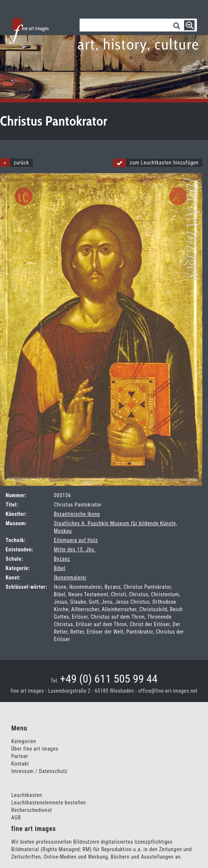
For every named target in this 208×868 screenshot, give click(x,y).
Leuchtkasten (27, 795)
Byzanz (62, 559)
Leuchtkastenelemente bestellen (49, 803)
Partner (20, 756)
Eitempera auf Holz (76, 540)
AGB (16, 818)
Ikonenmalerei (70, 578)
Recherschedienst (32, 810)
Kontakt (20, 764)
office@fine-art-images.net (168, 691)
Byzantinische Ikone (77, 514)
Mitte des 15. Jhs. (75, 550)
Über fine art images (35, 749)
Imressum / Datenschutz (39, 771)
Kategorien (24, 741)
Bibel (60, 568)
